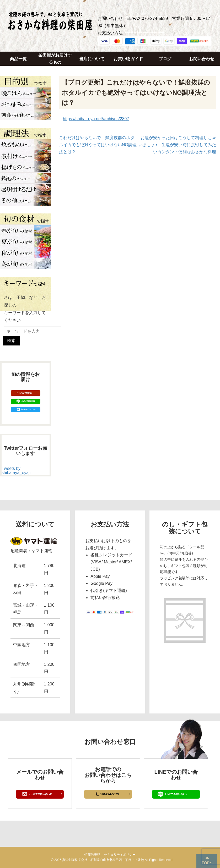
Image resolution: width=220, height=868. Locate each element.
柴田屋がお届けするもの (55, 59)
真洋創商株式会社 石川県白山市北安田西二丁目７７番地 (103, 860)
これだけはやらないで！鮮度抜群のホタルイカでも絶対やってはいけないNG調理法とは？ (98, 145)
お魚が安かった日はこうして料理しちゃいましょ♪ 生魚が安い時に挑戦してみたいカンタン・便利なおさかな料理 (177, 145)
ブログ (165, 59)
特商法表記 (92, 855)
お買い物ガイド (128, 59)
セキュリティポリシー (120, 855)
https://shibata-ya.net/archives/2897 (96, 119)
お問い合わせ (202, 59)
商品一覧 (18, 59)
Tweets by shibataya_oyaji (16, 471)
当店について (92, 59)
